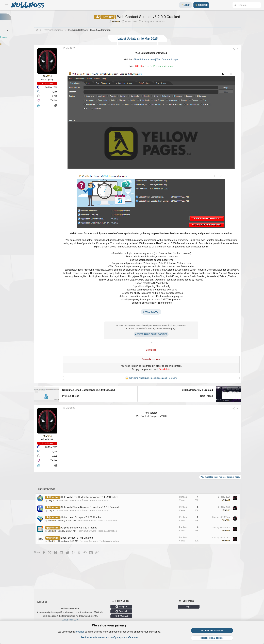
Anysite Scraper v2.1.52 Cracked (84, 528)
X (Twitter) (126, 616)
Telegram (126, 607)
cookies (80, 632)
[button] (7, 5)
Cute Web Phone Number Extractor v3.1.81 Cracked (95, 508)
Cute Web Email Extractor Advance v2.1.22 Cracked (95, 497)
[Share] (253, 49)
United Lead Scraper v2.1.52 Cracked (87, 518)
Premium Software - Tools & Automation (95, 501)
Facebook (126, 611)
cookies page (182, 328)
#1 (258, 49)
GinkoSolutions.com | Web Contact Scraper (168, 60)
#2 (258, 409)
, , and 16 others (165, 378)
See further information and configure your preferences (109, 637)
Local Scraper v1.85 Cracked (82, 538)
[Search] (235, 5)
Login (201, 607)
